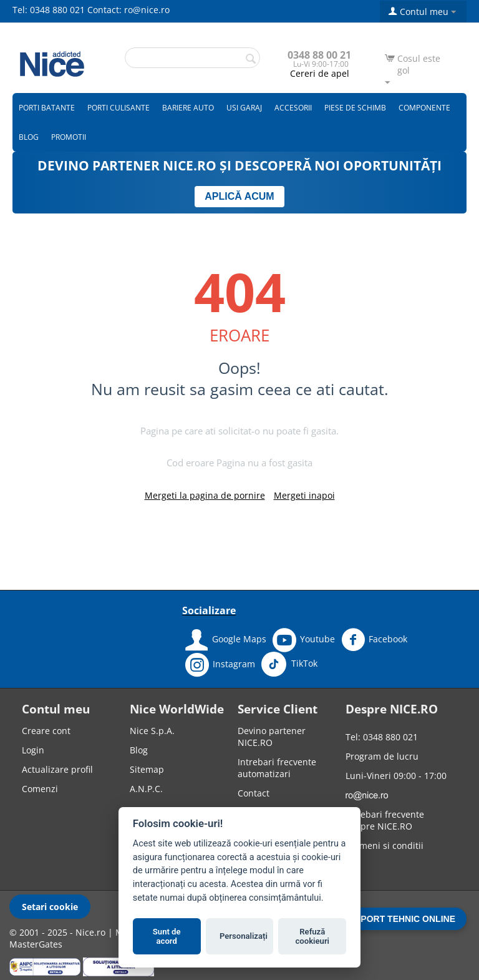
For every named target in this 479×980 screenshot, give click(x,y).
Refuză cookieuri (313, 937)
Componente (424, 108)
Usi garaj (244, 108)
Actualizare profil (57, 769)
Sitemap (147, 769)
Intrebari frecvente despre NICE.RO (385, 820)
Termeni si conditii (385, 845)
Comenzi (40, 789)
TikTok (289, 664)
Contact (254, 793)
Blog (29, 137)
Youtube (304, 640)
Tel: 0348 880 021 (49, 10)
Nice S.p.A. (152, 731)
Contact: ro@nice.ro (128, 10)
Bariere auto (188, 108)
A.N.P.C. (146, 789)
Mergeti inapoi (304, 495)
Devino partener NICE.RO (272, 737)
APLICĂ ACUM (239, 196)
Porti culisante (119, 108)
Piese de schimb (355, 108)
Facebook (374, 640)
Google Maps (226, 640)
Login (33, 750)
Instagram (220, 665)
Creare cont (46, 731)
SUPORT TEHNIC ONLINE (402, 919)
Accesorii (293, 108)
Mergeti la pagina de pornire (205, 495)
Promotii (69, 137)
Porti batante (47, 108)
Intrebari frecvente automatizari (277, 768)
